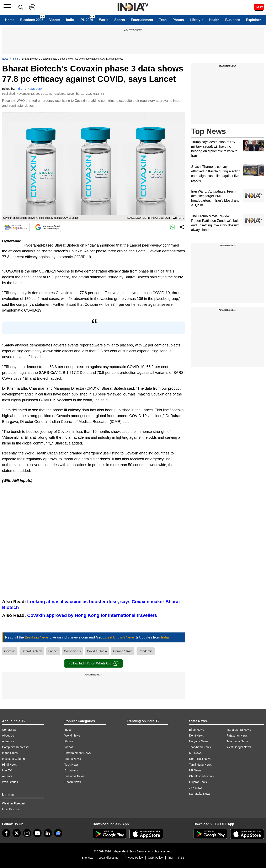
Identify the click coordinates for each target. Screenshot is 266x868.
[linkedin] (48, 833)
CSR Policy (155, 858)
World (104, 20)
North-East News (200, 759)
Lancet (53, 651)
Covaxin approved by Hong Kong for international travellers (92, 615)
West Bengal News (239, 747)
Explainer (254, 20)
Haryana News (199, 741)
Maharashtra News (239, 730)
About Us (8, 735)
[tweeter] (17, 833)
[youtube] (37, 833)
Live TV (7, 770)
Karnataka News (200, 794)
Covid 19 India (97, 651)
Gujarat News (198, 782)
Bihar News (197, 730)
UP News (195, 770)
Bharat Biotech (32, 651)
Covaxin (10, 651)
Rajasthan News (237, 735)
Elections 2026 (32, 20)
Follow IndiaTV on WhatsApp (94, 663)
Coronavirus (72, 651)
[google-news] (58, 833)
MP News (195, 753)
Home (10, 20)
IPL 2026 (87, 20)
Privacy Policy (134, 858)
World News (72, 735)
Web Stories (10, 782)
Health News (73, 782)
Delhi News (196, 735)
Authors (7, 776)
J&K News (196, 788)
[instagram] (27, 833)
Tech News (71, 765)
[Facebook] (6, 833)
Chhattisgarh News (201, 776)
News (5, 59)
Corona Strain (123, 651)
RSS (181, 858)
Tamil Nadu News (200, 765)
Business (233, 20)
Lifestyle (196, 20)
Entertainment (142, 20)
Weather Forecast (14, 803)
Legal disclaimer (109, 858)
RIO (171, 858)
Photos (178, 20)
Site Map (87, 858)
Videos (55, 20)
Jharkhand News (200, 747)
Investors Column (13, 759)
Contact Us (9, 730)
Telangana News (237, 741)
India (70, 20)
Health (214, 20)
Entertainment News (78, 753)
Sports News (73, 759)
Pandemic (146, 651)
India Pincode (11, 809)
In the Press (10, 753)
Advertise (8, 741)
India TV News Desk (29, 89)
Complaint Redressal (16, 747)
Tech (163, 20)
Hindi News (9, 765)
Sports (120, 20)
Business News (74, 776)
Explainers (71, 770)
